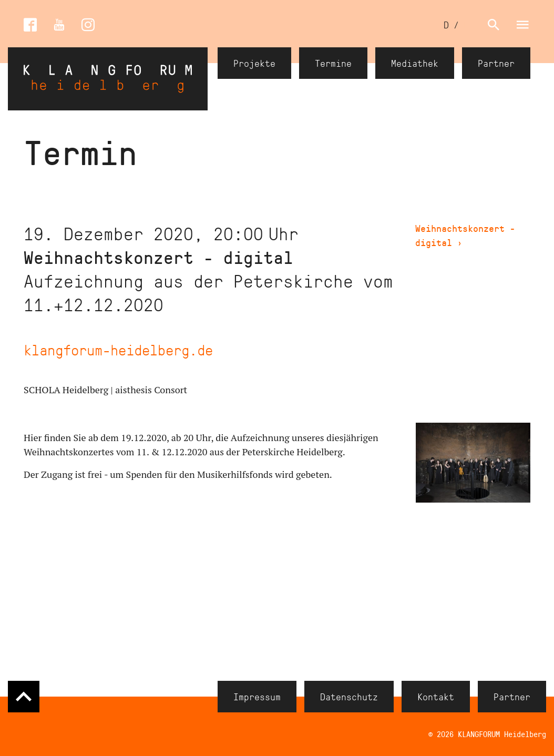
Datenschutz (349, 697)
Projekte (254, 63)
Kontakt (436, 697)
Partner (496, 63)
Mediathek (415, 63)
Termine (333, 63)
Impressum (257, 697)
